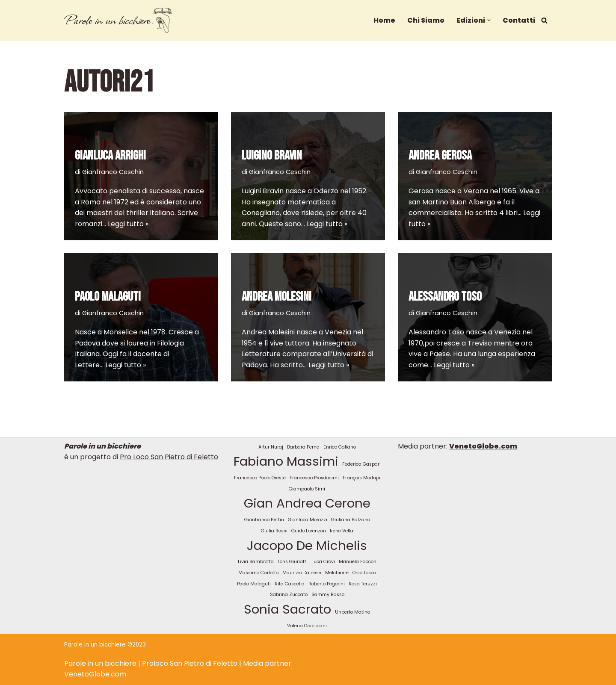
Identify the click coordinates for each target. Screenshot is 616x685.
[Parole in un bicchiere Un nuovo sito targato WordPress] (118, 20)
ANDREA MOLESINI (277, 297)
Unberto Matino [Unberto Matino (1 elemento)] (352, 612)
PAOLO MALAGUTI (108, 297)
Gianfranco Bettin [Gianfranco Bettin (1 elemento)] (264, 520)
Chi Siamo (426, 20)
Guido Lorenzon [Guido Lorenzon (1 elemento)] (309, 531)
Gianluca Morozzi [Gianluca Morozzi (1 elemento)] (308, 520)
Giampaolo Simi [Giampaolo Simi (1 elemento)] (307, 489)
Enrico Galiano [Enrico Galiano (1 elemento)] (340, 447)
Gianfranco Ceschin (113, 172)
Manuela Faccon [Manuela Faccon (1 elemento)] (358, 562)
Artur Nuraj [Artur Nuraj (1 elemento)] (271, 447)
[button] (489, 20)
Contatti (519, 20)
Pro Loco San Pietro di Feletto (169, 457)
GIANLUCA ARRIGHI (110, 156)
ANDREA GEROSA (440, 156)
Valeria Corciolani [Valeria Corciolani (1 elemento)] (307, 626)
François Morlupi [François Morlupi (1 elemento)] (361, 478)
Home (384, 20)
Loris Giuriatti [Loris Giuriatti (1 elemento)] (293, 562)
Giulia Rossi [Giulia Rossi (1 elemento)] (274, 531)
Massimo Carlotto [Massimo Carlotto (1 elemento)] (258, 573)
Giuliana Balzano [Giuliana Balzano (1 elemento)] (351, 520)
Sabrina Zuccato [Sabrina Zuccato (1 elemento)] (289, 595)
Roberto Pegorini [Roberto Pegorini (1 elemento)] (327, 584)
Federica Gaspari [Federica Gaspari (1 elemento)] (361, 464)
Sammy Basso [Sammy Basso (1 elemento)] (328, 595)
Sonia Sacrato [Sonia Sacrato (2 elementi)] (287, 609)
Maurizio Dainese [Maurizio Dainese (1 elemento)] (302, 573)
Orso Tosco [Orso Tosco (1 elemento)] (364, 573)
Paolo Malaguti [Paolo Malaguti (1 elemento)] (254, 584)
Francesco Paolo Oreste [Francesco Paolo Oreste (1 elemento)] (260, 478)
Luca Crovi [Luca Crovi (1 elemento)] (323, 562)
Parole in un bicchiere (100, 663)
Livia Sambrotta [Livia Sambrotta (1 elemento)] (256, 562)
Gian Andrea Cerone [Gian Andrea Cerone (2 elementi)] (307, 503)
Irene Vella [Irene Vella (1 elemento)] (342, 531)
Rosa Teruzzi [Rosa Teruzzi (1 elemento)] (363, 584)
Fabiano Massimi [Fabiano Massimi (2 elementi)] (286, 461)
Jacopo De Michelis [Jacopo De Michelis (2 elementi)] (307, 545)
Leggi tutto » (128, 224)
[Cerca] (544, 20)
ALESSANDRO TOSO (445, 297)
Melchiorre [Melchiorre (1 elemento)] (337, 573)
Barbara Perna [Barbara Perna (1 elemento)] (303, 447)
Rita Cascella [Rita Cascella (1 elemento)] (290, 584)
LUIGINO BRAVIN (272, 156)
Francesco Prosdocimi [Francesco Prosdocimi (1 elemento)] (314, 478)
